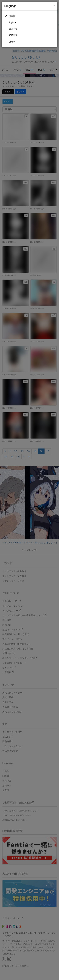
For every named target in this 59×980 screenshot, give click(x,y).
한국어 (12, 42)
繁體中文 (13, 35)
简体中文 (13, 29)
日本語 (12, 16)
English (12, 22)
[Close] (54, 5)
